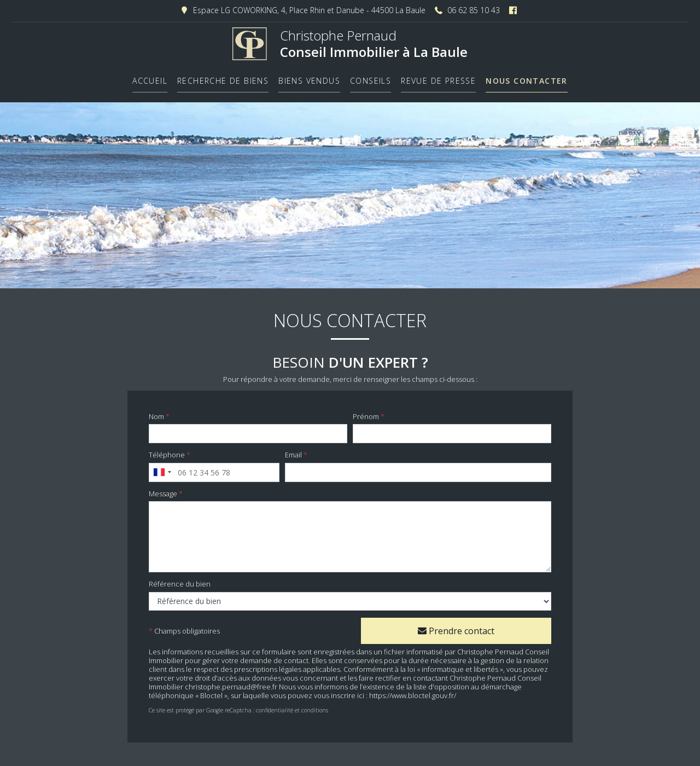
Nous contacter (527, 78)
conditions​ (315, 706)
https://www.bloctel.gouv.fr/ (413, 691)
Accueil (150, 78)
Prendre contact (456, 626)
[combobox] (162, 468)
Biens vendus (309, 78)
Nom (156, 412)
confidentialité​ (275, 706)
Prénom (366, 412)
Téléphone (167, 450)
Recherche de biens (223, 78)
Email (293, 450)
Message (163, 489)
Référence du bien (180, 579)
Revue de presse (438, 78)
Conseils (371, 78)
